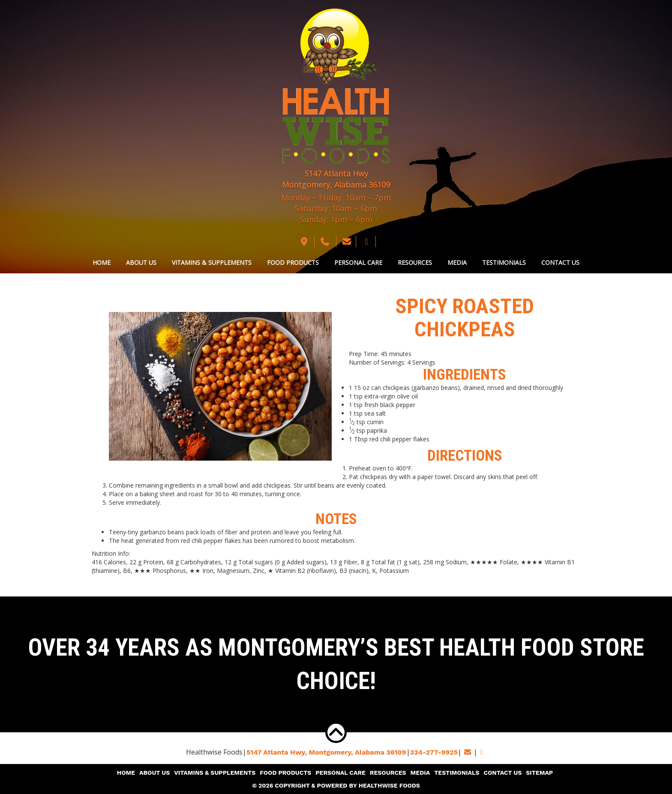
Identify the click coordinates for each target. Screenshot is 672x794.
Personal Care (358, 262)
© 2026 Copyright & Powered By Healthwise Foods (336, 785)
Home (102, 262)
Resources (415, 262)
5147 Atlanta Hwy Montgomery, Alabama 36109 (336, 179)
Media (457, 262)
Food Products (293, 262)
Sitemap (539, 773)
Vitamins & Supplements (212, 262)
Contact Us (560, 262)
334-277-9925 (434, 752)
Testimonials (504, 262)
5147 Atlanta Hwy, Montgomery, (326, 752)
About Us (141, 262)
